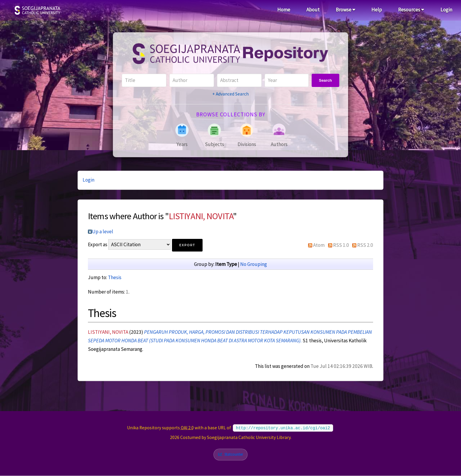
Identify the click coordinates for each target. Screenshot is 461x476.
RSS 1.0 (341, 245)
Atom (319, 245)
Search (325, 80)
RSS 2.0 (365, 245)
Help (377, 10)
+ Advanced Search (230, 94)
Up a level (103, 232)
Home (284, 10)
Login (446, 10)
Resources (411, 10)
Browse (346, 10)
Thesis (115, 277)
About (313, 10)
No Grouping (254, 264)
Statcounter (234, 454)
